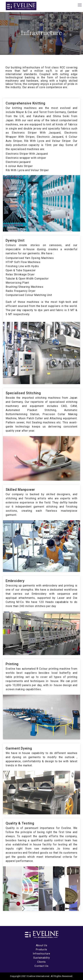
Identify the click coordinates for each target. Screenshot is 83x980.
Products (41, 949)
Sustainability (42, 958)
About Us (42, 945)
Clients (41, 962)
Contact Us (41, 966)
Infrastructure (41, 954)
